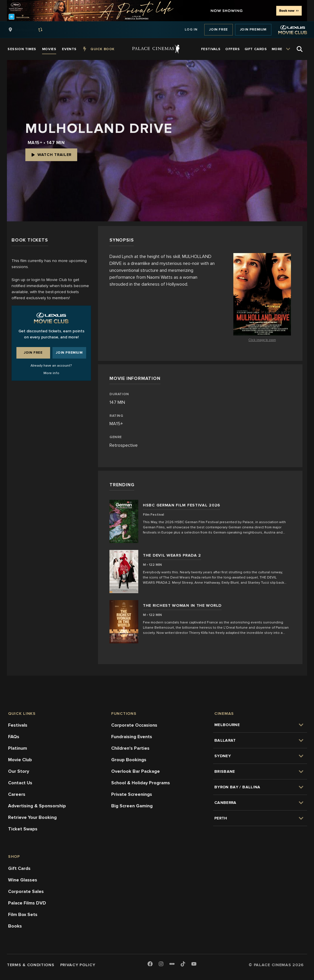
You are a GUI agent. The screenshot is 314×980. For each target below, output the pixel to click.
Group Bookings (129, 760)
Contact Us (20, 783)
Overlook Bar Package (136, 771)
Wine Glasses (23, 880)
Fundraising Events (132, 737)
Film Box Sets (23, 915)
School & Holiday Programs (141, 783)
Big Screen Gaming (132, 806)
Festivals (18, 725)
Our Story (19, 771)
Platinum (18, 748)
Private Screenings (132, 794)
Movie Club (20, 760)
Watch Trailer (51, 155)
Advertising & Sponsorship (37, 806)
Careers (17, 794)
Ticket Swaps (23, 829)
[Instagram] (161, 964)
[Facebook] (150, 964)
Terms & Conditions (31, 965)
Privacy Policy (78, 965)
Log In (191, 30)
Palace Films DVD (27, 903)
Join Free (218, 30)
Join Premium (253, 30)
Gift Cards (19, 868)
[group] (31, 30)
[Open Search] (300, 49)
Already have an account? (51, 366)
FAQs (14, 737)
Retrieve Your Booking (32, 817)
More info (51, 373)
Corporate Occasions (134, 725)
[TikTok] (183, 964)
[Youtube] (194, 964)
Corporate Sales (26, 892)
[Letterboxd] (172, 964)
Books (15, 926)
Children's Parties (130, 748)
